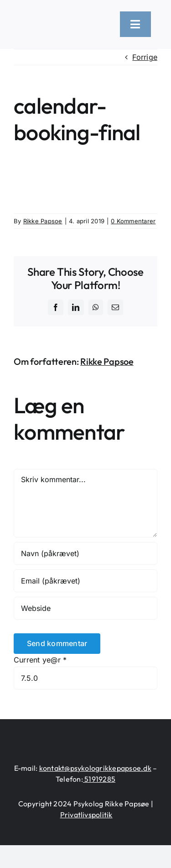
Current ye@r (40, 660)
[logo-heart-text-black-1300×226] (61, 20)
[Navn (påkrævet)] (85, 553)
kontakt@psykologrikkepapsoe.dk (95, 768)
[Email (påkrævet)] (85, 581)
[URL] (85, 608)
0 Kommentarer (133, 221)
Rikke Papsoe (43, 221)
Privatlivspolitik (86, 815)
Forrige (145, 57)
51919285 (99, 779)
